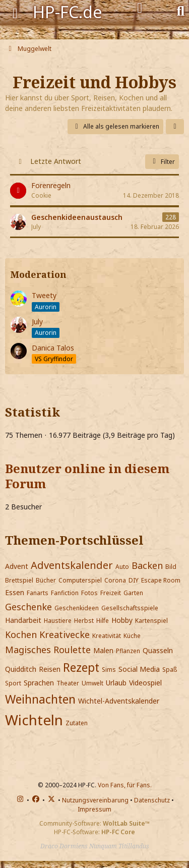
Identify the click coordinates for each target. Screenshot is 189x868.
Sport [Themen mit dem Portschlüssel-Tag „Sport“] (13, 683)
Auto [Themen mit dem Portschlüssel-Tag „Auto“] (122, 567)
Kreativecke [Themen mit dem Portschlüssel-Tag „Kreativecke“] (65, 634)
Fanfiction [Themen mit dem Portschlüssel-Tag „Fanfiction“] (65, 593)
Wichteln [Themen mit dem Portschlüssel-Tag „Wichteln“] (34, 720)
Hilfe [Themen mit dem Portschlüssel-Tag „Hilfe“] (103, 621)
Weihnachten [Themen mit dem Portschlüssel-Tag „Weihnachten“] (40, 699)
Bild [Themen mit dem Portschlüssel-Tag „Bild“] (171, 567)
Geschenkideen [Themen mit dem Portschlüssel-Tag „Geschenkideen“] (77, 608)
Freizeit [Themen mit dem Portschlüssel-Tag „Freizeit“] (111, 593)
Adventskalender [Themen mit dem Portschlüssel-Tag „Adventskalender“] (72, 565)
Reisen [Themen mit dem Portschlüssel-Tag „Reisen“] (50, 669)
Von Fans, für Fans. (125, 785)
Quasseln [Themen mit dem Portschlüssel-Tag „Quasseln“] (158, 650)
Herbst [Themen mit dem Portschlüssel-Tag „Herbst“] (84, 621)
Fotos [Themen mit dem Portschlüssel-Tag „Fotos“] (89, 593)
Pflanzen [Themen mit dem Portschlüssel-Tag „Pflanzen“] (128, 651)
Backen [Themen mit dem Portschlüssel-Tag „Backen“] (147, 565)
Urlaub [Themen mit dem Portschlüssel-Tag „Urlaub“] (116, 683)
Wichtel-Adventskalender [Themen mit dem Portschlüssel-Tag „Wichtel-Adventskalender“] (119, 701)
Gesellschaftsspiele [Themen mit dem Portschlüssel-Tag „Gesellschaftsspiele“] (130, 608)
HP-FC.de (68, 12)
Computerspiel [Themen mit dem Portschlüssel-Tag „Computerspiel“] (80, 580)
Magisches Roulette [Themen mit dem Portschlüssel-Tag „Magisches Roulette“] (48, 650)
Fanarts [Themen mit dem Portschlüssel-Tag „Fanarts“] (38, 593)
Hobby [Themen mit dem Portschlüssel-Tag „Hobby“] (122, 620)
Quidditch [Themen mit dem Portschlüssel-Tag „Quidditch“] (21, 669)
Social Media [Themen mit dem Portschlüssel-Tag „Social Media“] (139, 669)
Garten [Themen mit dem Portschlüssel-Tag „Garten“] (133, 593)
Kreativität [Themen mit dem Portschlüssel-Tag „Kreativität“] (107, 636)
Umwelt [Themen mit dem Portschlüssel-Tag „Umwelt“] (92, 683)
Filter (162, 162)
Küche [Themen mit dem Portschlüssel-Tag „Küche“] (132, 636)
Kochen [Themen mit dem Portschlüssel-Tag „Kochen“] (21, 634)
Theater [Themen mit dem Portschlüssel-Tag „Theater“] (68, 683)
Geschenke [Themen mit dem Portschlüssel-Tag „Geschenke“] (28, 607)
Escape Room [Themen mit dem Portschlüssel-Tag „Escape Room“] (161, 580)
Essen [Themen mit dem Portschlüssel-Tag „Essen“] (15, 592)
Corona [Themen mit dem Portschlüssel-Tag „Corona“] (115, 580)
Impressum (94, 809)
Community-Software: (94, 823)
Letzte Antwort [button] (56, 161)
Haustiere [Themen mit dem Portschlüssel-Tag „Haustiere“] (58, 621)
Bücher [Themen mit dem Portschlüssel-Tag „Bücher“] (46, 580)
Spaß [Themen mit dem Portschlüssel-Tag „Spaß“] (170, 670)
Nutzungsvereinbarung (95, 800)
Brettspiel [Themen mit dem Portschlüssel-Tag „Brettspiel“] (19, 580)
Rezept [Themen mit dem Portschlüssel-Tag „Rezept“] (81, 667)
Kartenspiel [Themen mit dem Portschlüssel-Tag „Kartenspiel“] (151, 621)
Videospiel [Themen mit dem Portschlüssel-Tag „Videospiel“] (145, 683)
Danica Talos (53, 348)
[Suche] (181, 10)
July (37, 322)
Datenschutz (152, 800)
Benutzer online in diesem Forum (87, 476)
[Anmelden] (140, 8)
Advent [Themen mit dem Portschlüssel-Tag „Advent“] (17, 566)
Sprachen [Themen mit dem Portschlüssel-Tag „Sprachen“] (39, 683)
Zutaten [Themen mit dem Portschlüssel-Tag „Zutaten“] (77, 723)
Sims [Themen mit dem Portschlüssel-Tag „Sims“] (109, 670)
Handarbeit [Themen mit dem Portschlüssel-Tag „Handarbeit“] (23, 620)
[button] (175, 127)
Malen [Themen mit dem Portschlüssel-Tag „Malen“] (103, 650)
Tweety (44, 295)
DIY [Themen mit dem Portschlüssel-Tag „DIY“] (134, 580)
